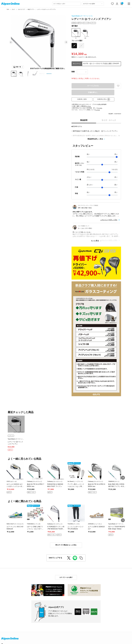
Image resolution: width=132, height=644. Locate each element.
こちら (89, 106)
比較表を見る (104, 99)
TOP (8, 9)
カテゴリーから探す (66, 577)
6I (76, 33)
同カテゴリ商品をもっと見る (66, 545)
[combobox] (67, 4)
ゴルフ (13, 9)
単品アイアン (31, 9)
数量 (73, 72)
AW (85, 33)
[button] (11, 42)
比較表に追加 (82, 99)
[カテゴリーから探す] (93, 4)
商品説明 (84, 120)
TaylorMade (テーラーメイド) (82, 16)
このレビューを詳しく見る (109, 220)
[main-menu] (129, 4)
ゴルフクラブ (21, 9)
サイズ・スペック (109, 120)
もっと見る (95, 241)
